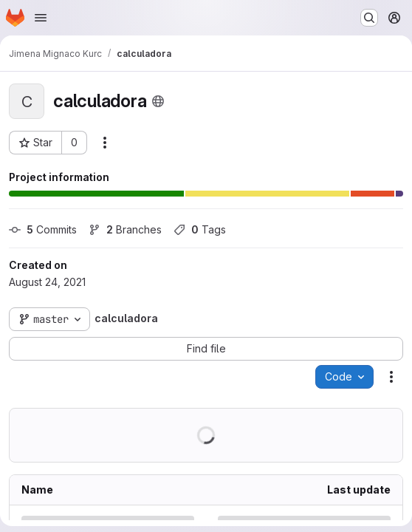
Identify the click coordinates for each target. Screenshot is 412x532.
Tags (200, 229)
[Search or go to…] (369, 18)
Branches (125, 229)
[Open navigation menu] (41, 18)
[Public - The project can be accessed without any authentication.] (158, 101)
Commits (43, 229)
